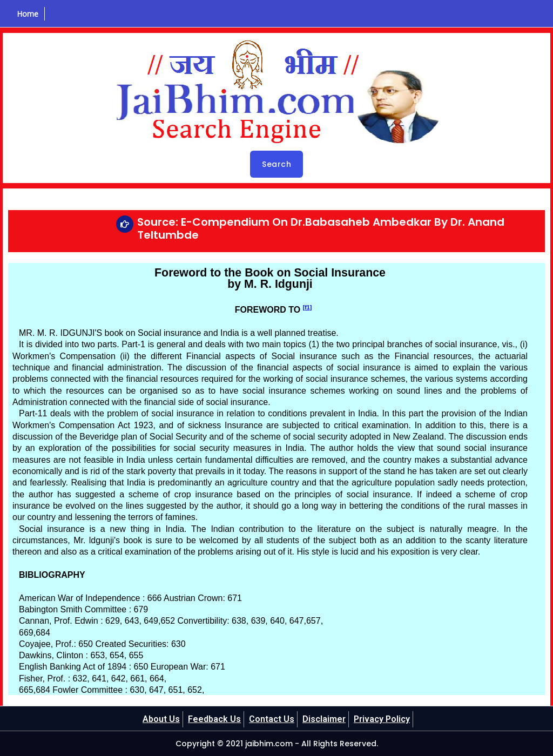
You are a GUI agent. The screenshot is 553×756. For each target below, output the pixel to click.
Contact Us (272, 719)
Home (28, 14)
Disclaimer (324, 719)
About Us (161, 719)
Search (276, 164)
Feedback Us (214, 719)
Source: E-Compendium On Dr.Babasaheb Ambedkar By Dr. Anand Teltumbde (321, 228)
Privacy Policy (382, 719)
